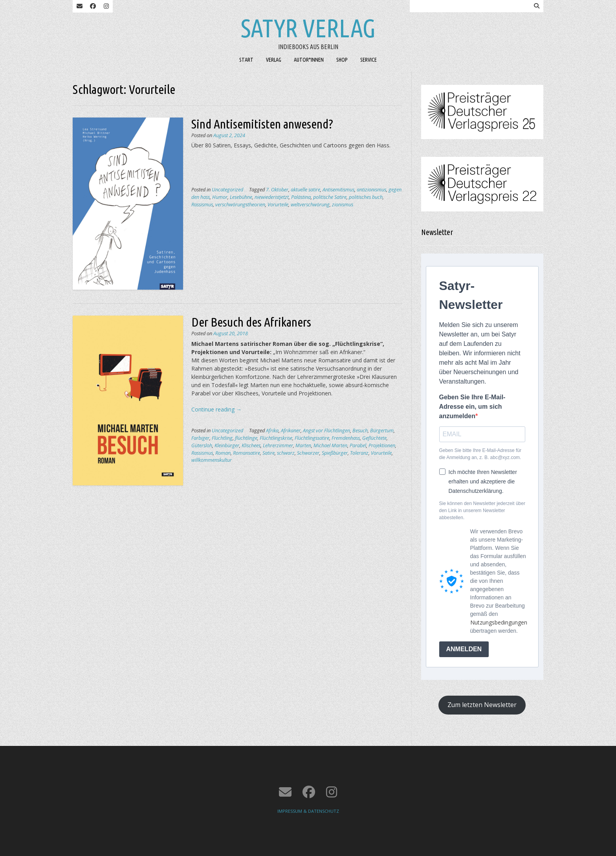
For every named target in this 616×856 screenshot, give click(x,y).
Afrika (272, 431)
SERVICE (368, 60)
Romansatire (247, 453)
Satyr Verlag (308, 28)
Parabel (358, 445)
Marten (303, 445)
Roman (223, 453)
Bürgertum (382, 431)
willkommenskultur (212, 460)
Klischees (251, 445)
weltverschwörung (310, 205)
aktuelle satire (305, 190)
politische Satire (330, 197)
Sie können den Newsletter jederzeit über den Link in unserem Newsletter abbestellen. (482, 511)
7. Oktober (277, 190)
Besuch (360, 431)
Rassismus (202, 205)
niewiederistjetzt (272, 197)
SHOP (342, 60)
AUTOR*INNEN (309, 60)
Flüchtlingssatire (312, 438)
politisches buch (366, 197)
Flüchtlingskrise (276, 438)
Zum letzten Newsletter (482, 705)
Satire (269, 453)
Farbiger (200, 438)
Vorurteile (278, 205)
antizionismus (371, 190)
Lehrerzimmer (278, 445)
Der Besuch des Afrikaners (251, 322)
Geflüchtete (374, 438)
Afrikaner (291, 431)
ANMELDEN (464, 649)
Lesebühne (241, 197)
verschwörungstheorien (240, 205)
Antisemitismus (338, 190)
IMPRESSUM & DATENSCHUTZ (308, 811)
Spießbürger (335, 453)
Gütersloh (202, 445)
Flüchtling (222, 438)
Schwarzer (308, 453)
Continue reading (216, 409)
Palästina (301, 197)
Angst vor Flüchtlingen (326, 431)
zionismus (343, 205)
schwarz (286, 453)
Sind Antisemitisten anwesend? (262, 124)
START (246, 60)
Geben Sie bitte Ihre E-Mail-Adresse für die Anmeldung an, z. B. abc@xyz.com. (480, 454)
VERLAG (274, 60)
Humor (220, 197)
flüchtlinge (246, 438)
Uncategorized (227, 190)
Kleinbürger (227, 445)
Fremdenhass (346, 438)
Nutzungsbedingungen (499, 622)
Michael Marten (330, 445)
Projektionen (382, 445)
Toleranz (359, 453)
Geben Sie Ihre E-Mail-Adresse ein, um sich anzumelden (472, 407)
